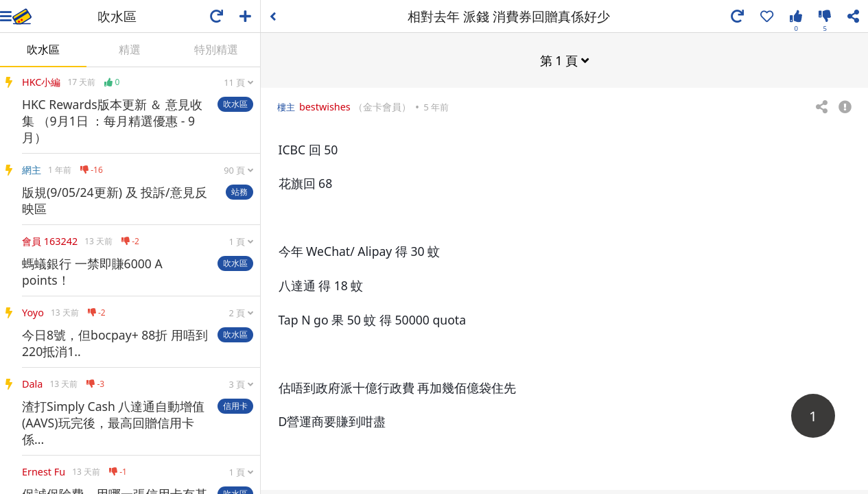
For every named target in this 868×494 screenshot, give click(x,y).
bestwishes (325, 106)
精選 (130, 49)
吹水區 (43, 49)
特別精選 (216, 49)
